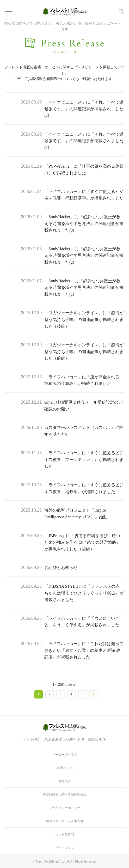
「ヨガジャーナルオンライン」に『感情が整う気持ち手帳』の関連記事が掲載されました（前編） (84, 351)
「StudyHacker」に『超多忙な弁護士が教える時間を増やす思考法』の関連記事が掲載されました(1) (84, 288)
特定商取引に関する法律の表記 (65, 794)
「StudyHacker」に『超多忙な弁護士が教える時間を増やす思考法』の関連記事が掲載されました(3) (84, 223)
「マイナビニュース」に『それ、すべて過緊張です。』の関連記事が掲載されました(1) (84, 141)
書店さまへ (65, 768)
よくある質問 (65, 834)
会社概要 (65, 781)
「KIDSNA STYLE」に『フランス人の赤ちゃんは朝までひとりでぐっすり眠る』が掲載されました (84, 593)
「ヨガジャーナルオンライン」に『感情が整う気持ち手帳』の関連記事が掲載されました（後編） (84, 319)
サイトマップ (65, 848)
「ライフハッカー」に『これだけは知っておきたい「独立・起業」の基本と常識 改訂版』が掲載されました (84, 650)
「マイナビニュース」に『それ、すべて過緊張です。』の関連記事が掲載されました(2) (84, 109)
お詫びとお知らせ (61, 567)
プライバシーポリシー (65, 808)
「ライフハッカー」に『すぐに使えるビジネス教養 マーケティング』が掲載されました (84, 459)
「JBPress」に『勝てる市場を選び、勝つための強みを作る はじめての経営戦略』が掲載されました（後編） (82, 542)
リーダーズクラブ (65, 755)
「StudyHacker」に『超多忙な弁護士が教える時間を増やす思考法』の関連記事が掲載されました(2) (84, 256)
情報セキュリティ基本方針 (65, 821)
